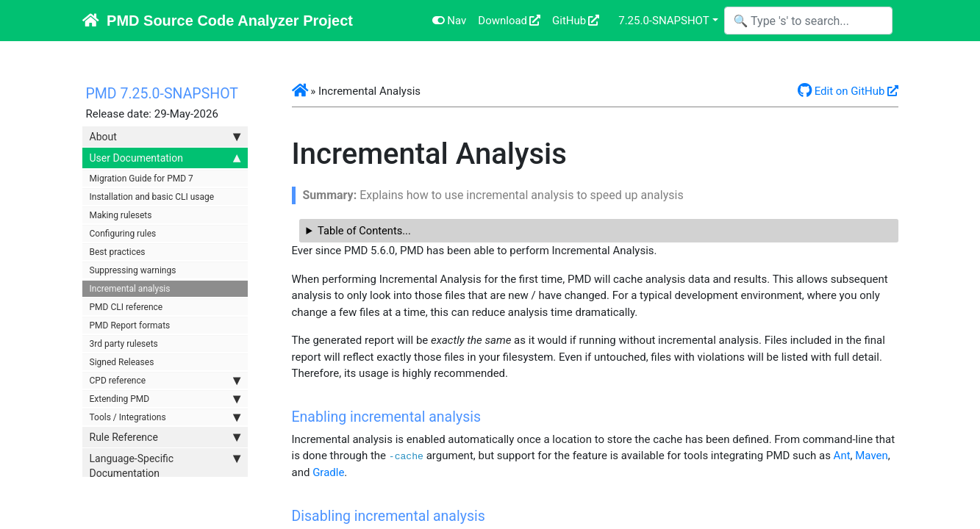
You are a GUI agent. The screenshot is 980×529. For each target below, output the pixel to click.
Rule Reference (165, 437)
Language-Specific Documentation (165, 465)
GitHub (569, 21)
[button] (300, 91)
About (165, 137)
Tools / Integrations (165, 417)
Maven (872, 456)
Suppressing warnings (133, 270)
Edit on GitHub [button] (841, 91)
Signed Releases (122, 362)
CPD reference (165, 381)
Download (502, 21)
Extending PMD (165, 399)
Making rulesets (121, 215)
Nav (450, 21)
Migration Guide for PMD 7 (142, 179)
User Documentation (165, 158)
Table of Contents (360, 231)
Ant (842, 456)
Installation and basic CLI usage (152, 197)
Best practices (118, 252)
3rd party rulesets (124, 344)
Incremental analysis (130, 289)
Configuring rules (123, 234)
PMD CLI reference (126, 307)
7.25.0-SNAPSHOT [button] (664, 21)
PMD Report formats (130, 325)
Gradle (328, 472)
